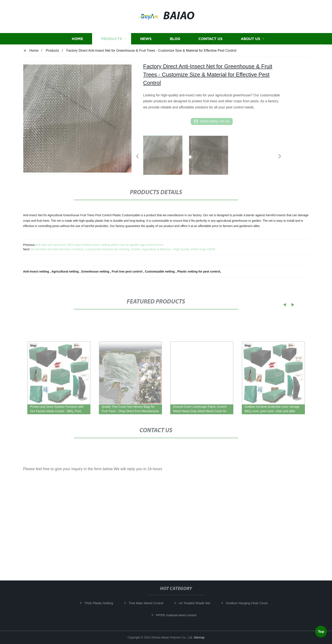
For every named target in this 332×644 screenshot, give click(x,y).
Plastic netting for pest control (199, 271)
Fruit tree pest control (128, 271)
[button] (137, 157)
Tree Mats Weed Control (152, 603)
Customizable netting (160, 271)
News (146, 39)
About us (250, 39)
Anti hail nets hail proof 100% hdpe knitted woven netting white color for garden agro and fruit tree (99, 245)
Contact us (210, 39)
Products (112, 39)
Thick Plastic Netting (104, 603)
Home (77, 39)
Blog (175, 39)
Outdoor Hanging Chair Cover (253, 603)
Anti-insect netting (37, 271)
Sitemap (199, 637)
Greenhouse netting (96, 271)
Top (321, 633)
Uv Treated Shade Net (200, 603)
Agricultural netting (66, 271)
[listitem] (166, 155)
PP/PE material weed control (182, 615)
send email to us (212, 121)
